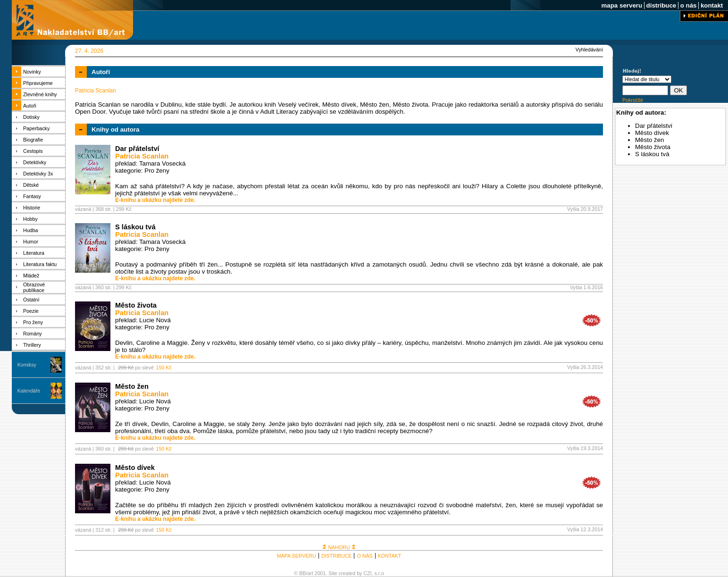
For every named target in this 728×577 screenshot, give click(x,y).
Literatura (34, 253)
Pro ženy (33, 322)
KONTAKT (390, 556)
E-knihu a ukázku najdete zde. (155, 200)
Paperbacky (36, 128)
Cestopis (33, 151)
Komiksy (27, 365)
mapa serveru (622, 5)
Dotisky (31, 117)
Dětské (31, 185)
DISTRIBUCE (337, 556)
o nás (688, 5)
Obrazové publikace (34, 287)
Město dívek (135, 468)
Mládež (31, 276)
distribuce (661, 5)
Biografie (33, 140)
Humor (31, 242)
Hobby (30, 219)
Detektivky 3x (38, 174)
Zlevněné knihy (40, 94)
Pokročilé (633, 100)
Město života (136, 305)
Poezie (31, 311)
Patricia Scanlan (142, 156)
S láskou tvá (135, 227)
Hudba (30, 230)
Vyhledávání (589, 50)
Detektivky (35, 162)
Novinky (32, 72)
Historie (32, 208)
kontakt (712, 5)
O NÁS (364, 556)
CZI (367, 573)
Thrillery (32, 345)
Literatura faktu (40, 264)
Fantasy (32, 196)
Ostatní (31, 300)
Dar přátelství (137, 149)
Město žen (132, 386)
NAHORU (339, 547)
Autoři (30, 106)
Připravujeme (38, 83)
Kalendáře (29, 391)
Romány (33, 334)
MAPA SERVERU (297, 556)
